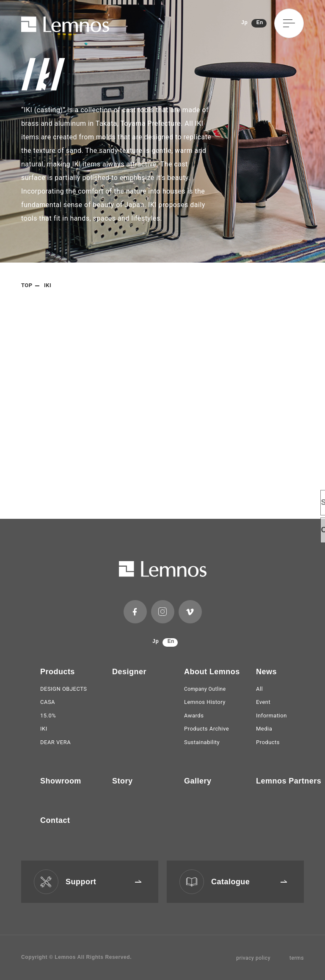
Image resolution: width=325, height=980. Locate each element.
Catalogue (249, 882)
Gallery (198, 781)
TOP (27, 285)
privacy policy (253, 958)
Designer (129, 672)
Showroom (61, 781)
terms (297, 958)
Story (122, 781)
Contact (55, 820)
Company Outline (205, 689)
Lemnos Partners (289, 781)
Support (103, 882)
